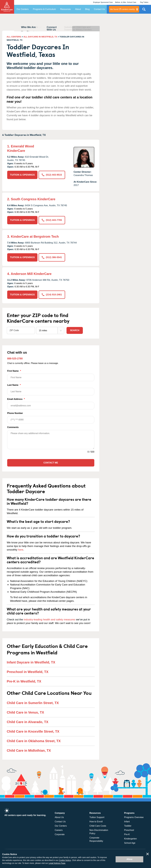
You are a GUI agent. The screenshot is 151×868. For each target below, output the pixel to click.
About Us (59, 817)
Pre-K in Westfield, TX (24, 681)
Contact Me (51, 463)
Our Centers (23, 9)
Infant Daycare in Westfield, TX (31, 662)
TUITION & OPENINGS (22, 175)
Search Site (144, 10)
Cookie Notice (65, 860)
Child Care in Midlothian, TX (29, 750)
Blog (87, 9)
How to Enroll (96, 822)
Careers (59, 830)
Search (75, 330)
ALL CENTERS (14, 37)
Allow (129, 859)
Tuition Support (97, 817)
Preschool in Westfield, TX (28, 672)
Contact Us (99, 9)
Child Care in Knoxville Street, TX (33, 731)
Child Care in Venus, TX (25, 712)
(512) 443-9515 (52, 175)
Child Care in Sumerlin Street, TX (33, 703)
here (21, 550)
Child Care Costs (98, 826)
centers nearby (122, 9)
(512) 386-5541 (52, 257)
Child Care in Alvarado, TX (28, 722)
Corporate (60, 834)
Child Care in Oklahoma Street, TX (34, 741)
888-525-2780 (15, 359)
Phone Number (51, 418)
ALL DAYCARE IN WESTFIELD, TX (40, 37)
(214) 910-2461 (52, 295)
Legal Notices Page (57, 863)
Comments (13, 427)
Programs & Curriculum (44, 9)
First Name (51, 375)
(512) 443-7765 (52, 220)
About (78, 9)
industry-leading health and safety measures (50, 619)
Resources (65, 9)
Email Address (51, 404)
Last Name (51, 390)
